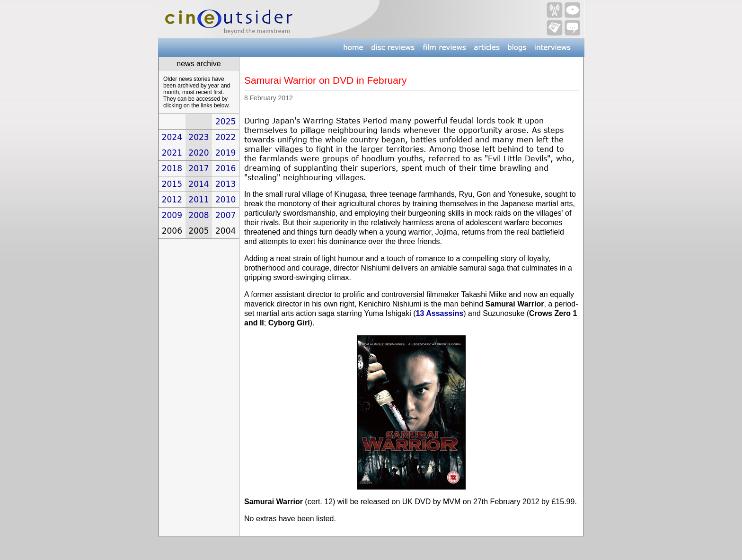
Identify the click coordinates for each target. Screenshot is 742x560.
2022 (225, 137)
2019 (225, 153)
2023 (199, 137)
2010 (225, 200)
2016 (225, 168)
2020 (199, 153)
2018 (172, 168)
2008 (199, 215)
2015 (172, 184)
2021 (172, 153)
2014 (199, 184)
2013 (225, 184)
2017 (199, 168)
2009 (172, 215)
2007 (225, 215)
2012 (172, 200)
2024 (172, 137)
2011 (199, 200)
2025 (225, 122)
